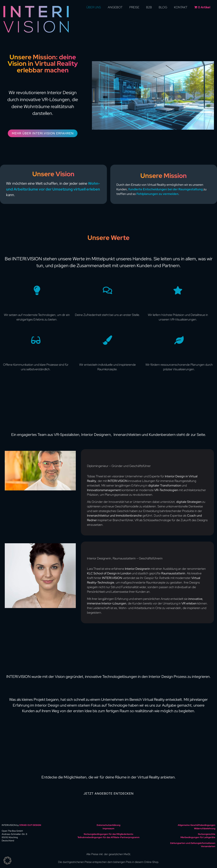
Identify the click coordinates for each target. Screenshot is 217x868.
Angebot (115, 7)
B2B (149, 7)
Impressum (108, 828)
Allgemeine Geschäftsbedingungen (197, 825)
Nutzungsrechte (207, 834)
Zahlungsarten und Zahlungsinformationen (193, 843)
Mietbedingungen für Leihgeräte (198, 837)
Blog (163, 7)
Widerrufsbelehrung (205, 828)
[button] (7, 861)
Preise (134, 7)
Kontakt (181, 7)
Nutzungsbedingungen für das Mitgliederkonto (108, 834)
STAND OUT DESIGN (30, 825)
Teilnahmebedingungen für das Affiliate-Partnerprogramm (108, 837)
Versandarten (208, 846)
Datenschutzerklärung (108, 825)
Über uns (94, 7)
